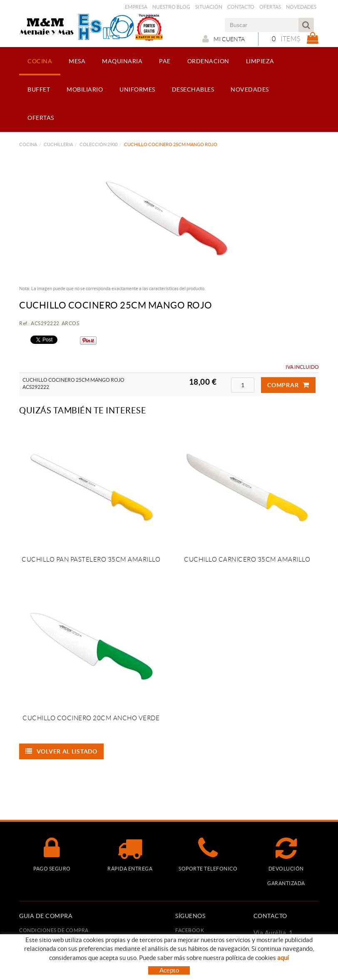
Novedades (301, 7)
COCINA (28, 144)
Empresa (136, 7)
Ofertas (270, 7)
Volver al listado (61, 751)
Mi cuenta (224, 39)
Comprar (288, 385)
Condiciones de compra (54, 930)
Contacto (241, 7)
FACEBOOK (190, 930)
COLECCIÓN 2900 (98, 144)
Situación (209, 7)
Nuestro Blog (171, 7)
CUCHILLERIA (58, 144)
